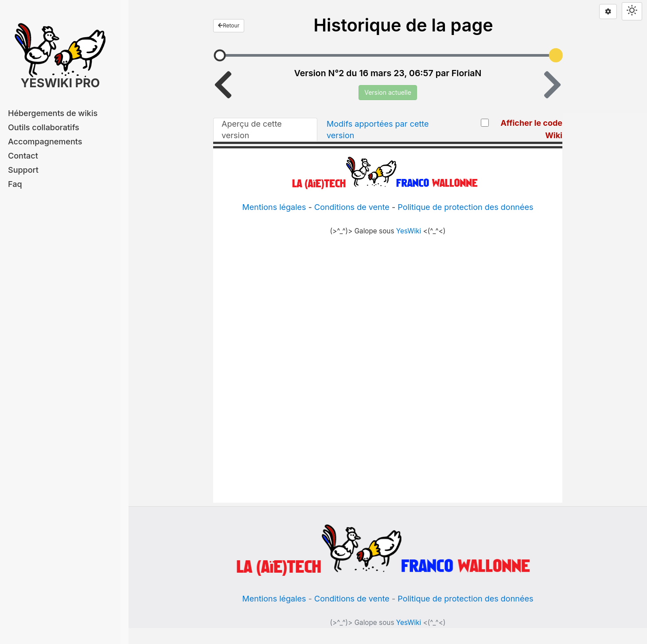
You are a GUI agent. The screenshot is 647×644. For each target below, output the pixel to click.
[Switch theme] (632, 11)
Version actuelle (388, 92)
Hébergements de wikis (53, 113)
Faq (15, 184)
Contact (23, 156)
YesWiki (409, 623)
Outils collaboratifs (44, 127)
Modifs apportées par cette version (378, 130)
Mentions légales (274, 599)
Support (23, 170)
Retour (229, 25)
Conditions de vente (352, 599)
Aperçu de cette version (252, 130)
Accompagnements (45, 142)
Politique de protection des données (465, 599)
